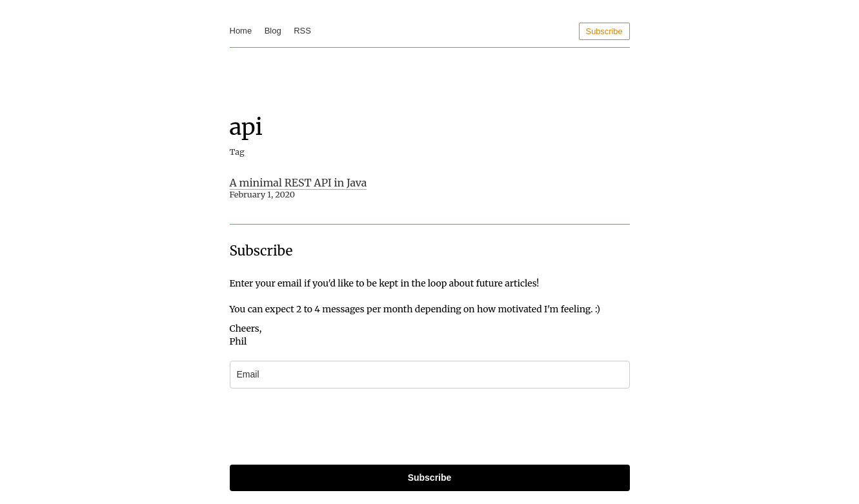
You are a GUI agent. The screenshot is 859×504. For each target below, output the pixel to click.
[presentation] (328, 427)
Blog (273, 31)
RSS (302, 31)
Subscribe (604, 31)
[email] (430, 375)
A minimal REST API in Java (298, 183)
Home (241, 31)
